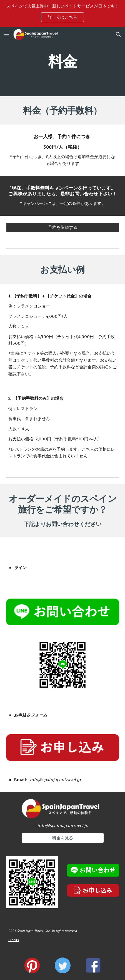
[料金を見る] (63, 838)
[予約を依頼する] (63, 227)
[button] (7, 34)
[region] (62, 13)
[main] (63, 61)
